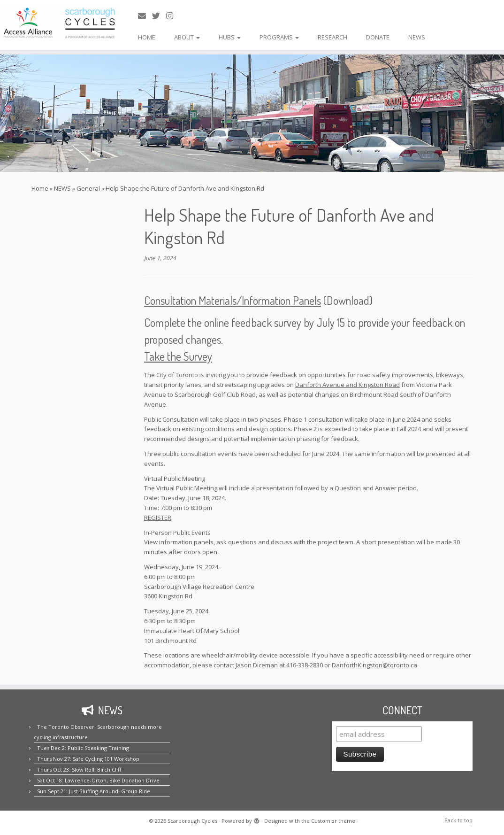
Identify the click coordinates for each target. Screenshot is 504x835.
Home (40, 188)
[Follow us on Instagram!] (173, 16)
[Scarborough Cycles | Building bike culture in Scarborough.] (59, 23)
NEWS (417, 37)
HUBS (230, 37)
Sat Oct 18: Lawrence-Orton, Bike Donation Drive (98, 780)
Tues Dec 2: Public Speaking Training (83, 748)
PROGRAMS (279, 37)
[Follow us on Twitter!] (159, 16)
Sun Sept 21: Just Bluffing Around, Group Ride (94, 791)
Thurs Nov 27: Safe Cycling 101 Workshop (88, 759)
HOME (147, 37)
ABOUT (187, 37)
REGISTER (158, 518)
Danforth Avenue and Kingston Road (347, 385)
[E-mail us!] (145, 16)
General (88, 188)
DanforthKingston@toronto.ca (374, 665)
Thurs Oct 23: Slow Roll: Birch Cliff (79, 769)
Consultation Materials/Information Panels (233, 300)
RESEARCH (332, 37)
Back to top (458, 820)
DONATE (378, 37)
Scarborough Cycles (192, 821)
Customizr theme (333, 821)
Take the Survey (178, 356)
